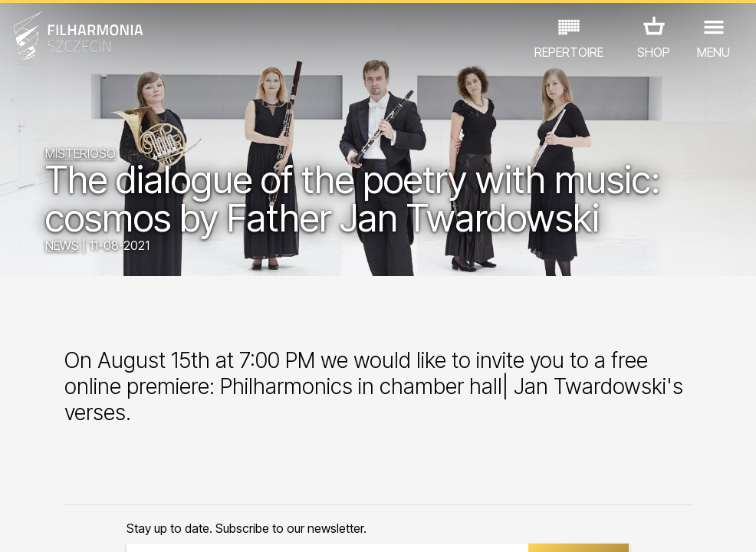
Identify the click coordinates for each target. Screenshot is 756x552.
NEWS (62, 245)
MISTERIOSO (81, 153)
